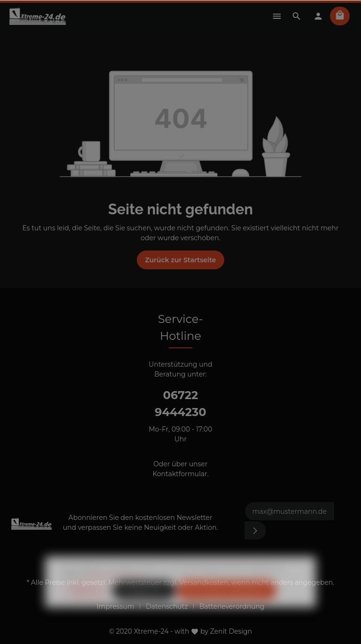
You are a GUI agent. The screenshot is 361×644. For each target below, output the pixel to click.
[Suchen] (297, 16)
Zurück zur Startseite (180, 260)
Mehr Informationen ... (118, 593)
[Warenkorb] (340, 16)
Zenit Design (231, 631)
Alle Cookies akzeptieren (226, 607)
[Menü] (277, 16)
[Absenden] (255, 530)
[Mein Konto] (318, 16)
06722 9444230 (180, 404)
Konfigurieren (144, 607)
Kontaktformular (180, 474)
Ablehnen (86, 607)
